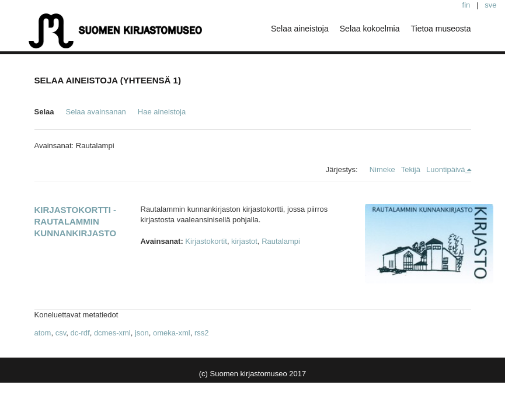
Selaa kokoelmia (370, 29)
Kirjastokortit (206, 241)
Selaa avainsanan (95, 112)
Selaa (44, 112)
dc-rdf (80, 333)
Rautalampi (281, 241)
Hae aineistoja (162, 112)
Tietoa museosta (441, 29)
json (142, 333)
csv (61, 333)
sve (490, 5)
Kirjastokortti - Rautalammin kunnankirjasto (76, 221)
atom (43, 333)
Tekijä (411, 169)
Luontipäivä (446, 169)
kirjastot (244, 241)
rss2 (202, 333)
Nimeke (382, 169)
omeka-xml (172, 333)
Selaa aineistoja (300, 29)
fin (466, 5)
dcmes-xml (112, 333)
